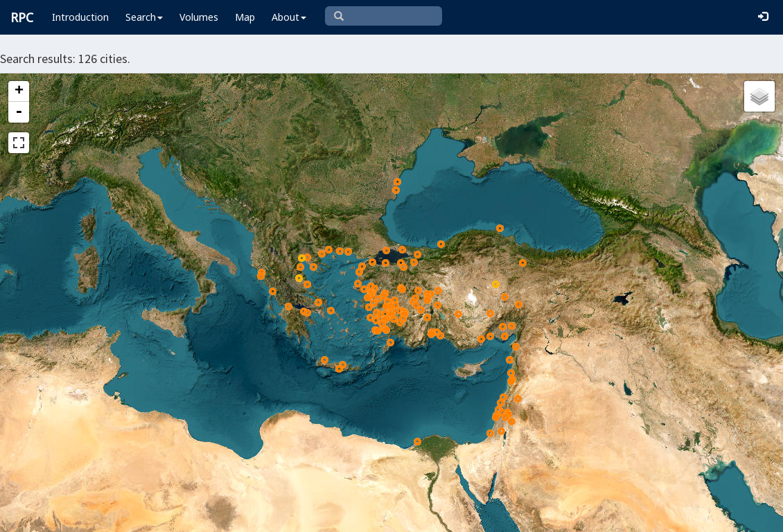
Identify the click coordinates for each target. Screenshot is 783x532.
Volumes (199, 17)
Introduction (80, 17)
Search (144, 17)
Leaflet (284, 515)
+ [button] (19, 91)
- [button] (19, 112)
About (289, 17)
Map (245, 17)
